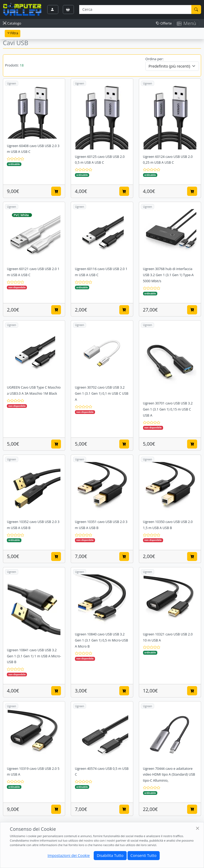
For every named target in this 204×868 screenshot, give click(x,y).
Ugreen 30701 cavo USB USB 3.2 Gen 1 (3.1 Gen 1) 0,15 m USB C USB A (168, 409)
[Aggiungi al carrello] (56, 191)
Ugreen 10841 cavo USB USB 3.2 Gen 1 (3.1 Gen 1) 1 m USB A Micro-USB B (34, 656)
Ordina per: (155, 59)
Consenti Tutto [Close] (143, 855)
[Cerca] (196, 10)
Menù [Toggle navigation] (187, 23)
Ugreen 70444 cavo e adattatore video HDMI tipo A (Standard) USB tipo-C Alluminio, (169, 775)
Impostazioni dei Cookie (69, 855)
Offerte (164, 23)
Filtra (13, 33)
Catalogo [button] (12, 23)
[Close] (198, 829)
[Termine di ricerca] (135, 10)
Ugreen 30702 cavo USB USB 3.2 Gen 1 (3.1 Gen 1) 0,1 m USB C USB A (102, 393)
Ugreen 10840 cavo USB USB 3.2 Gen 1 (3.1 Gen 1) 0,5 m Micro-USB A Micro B (101, 640)
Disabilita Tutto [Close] (110, 855)
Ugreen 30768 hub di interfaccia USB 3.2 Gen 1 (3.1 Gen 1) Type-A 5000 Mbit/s (168, 275)
